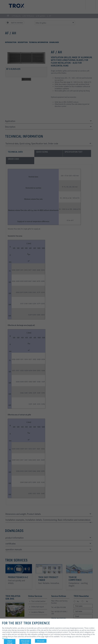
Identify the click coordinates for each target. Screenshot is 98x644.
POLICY (5, 639)
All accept (41, 641)
